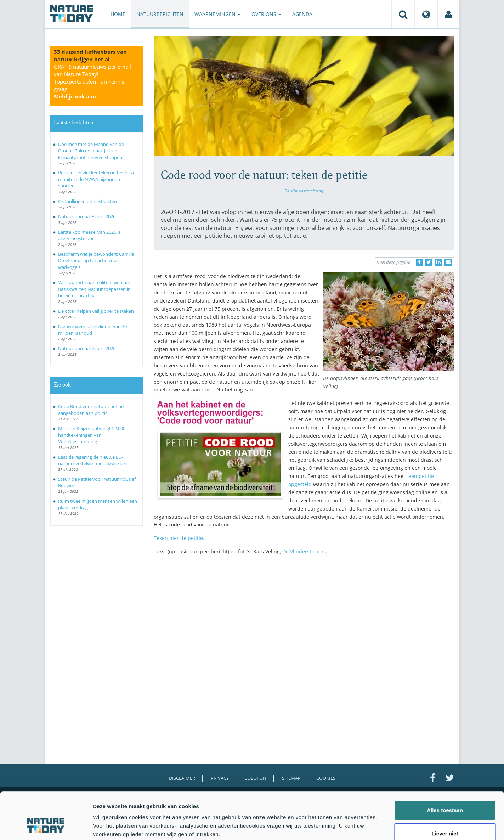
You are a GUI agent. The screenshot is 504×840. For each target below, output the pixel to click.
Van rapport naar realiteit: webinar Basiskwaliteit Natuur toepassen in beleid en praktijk (94, 289)
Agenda (302, 14)
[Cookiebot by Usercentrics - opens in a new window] (46, 826)
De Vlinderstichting (304, 191)
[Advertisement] (304, 622)
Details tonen (383, 826)
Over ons (266, 14)
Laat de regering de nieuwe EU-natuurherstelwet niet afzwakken (93, 460)
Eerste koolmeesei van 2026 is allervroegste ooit (89, 235)
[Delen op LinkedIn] (438, 262)
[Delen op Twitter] (429, 262)
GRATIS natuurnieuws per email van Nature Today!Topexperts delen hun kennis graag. (92, 81)
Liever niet (445, 793)
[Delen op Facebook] (419, 262)
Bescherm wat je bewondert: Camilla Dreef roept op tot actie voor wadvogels (96, 261)
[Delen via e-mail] (448, 262)
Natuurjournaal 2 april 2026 (87, 348)
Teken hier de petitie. (179, 538)
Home (118, 14)
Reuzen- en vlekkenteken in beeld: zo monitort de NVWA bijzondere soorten (97, 179)
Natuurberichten (160, 14)
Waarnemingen (217, 14)
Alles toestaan (445, 770)
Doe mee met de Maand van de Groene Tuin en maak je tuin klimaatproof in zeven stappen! (91, 151)
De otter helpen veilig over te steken (96, 311)
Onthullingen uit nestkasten (87, 201)
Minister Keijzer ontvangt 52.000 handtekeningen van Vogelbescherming (92, 435)
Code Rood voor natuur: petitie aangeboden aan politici (91, 410)
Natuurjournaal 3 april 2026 (87, 216)
